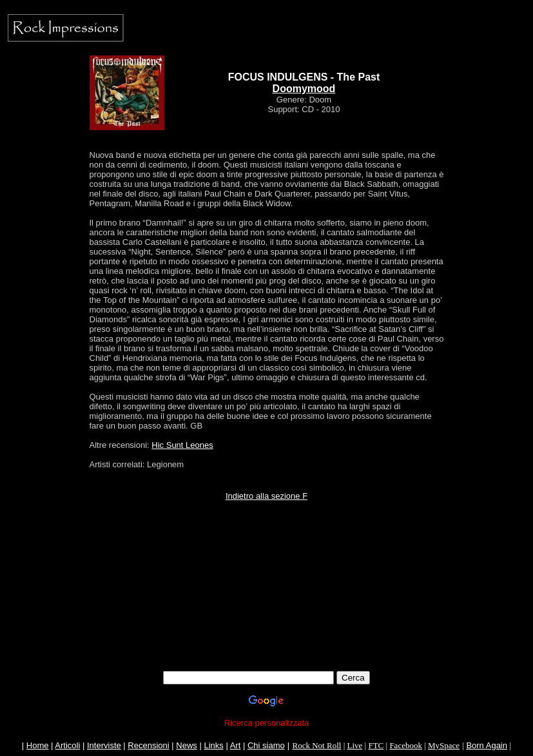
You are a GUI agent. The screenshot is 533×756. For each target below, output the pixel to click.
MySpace (444, 745)
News (187, 745)
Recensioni (148, 745)
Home (38, 745)
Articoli (67, 745)
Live (354, 745)
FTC (376, 745)
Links (213, 745)
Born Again (487, 745)
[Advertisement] (267, 574)
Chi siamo (266, 745)
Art (236, 745)
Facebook (406, 745)
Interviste (104, 745)
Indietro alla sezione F (266, 496)
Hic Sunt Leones (182, 445)
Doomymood (304, 89)
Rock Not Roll (317, 745)
